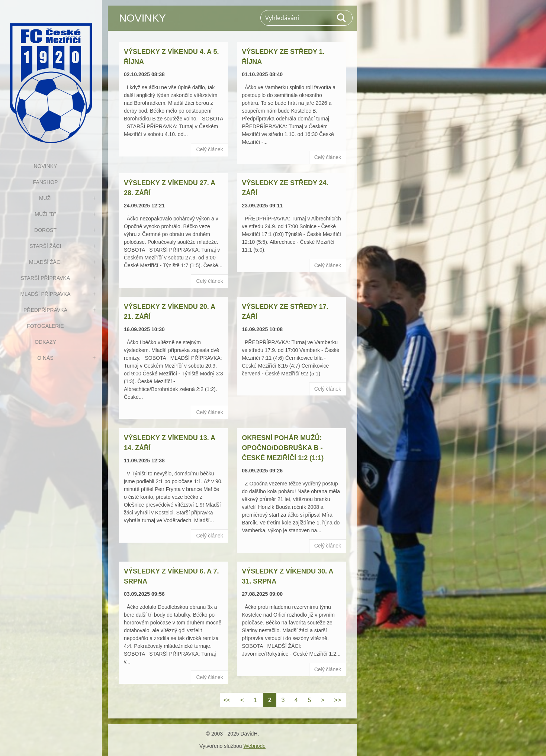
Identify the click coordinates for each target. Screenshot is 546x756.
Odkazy (45, 342)
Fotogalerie (45, 326)
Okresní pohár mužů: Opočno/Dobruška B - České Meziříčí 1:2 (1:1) (283, 448)
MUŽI (45, 198)
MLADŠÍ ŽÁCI (45, 262)
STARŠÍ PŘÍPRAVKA (46, 278)
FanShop (46, 182)
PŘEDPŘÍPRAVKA (45, 310)
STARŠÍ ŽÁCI (45, 246)
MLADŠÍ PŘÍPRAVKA (45, 294)
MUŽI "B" (45, 214)
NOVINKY (45, 166)
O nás (45, 358)
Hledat (342, 18)
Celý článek (209, 149)
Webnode (254, 746)
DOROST (45, 230)
